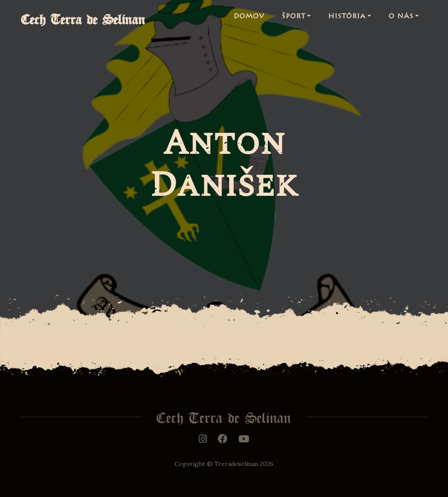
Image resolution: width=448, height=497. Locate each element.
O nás (401, 19)
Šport (294, 19)
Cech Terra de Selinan (91, 19)
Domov (249, 19)
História (347, 19)
